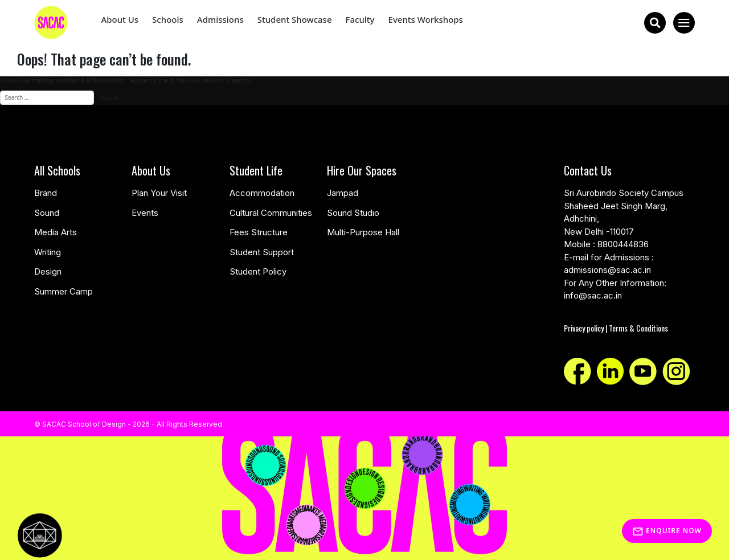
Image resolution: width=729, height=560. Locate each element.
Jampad (343, 193)
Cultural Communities (271, 213)
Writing (48, 252)
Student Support (262, 252)
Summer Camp (64, 291)
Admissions (220, 19)
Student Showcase (295, 19)
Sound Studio (353, 213)
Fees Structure (259, 232)
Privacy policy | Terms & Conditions (616, 328)
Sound (47, 213)
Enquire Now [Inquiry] (667, 531)
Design (48, 271)
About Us (120, 19)
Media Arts (56, 232)
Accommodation (262, 193)
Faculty (360, 19)
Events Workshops (426, 19)
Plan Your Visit (159, 193)
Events (145, 213)
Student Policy (258, 271)
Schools (168, 19)
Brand (46, 193)
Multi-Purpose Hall (363, 232)
